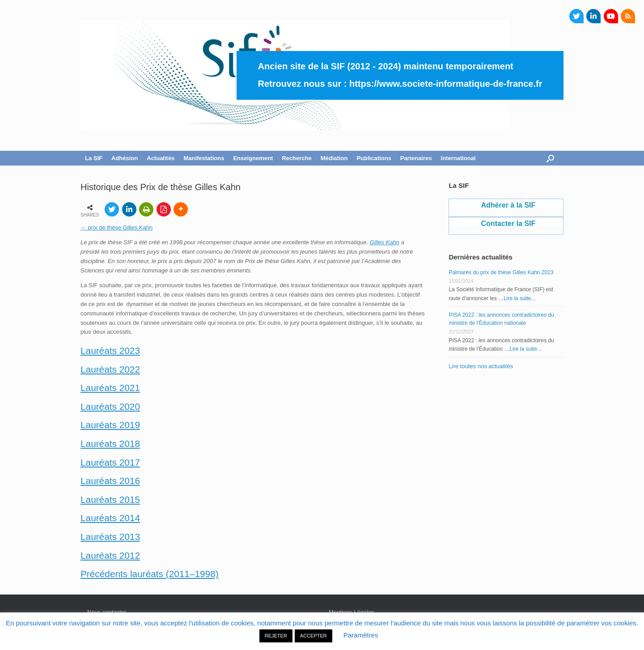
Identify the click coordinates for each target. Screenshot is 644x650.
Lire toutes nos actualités (481, 366)
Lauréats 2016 (110, 481)
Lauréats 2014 (110, 518)
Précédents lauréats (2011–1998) (150, 574)
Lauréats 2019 (110, 425)
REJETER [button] (276, 636)
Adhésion (125, 158)
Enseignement (253, 158)
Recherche (297, 158)
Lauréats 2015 (110, 499)
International (458, 158)
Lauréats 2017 (110, 462)
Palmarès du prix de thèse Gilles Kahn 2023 (501, 272)
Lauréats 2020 (110, 406)
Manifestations (204, 158)
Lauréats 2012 (110, 555)
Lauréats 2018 (110, 444)
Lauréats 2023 (110, 350)
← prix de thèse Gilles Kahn (117, 227)
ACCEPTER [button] (314, 636)
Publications (374, 158)
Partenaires (416, 158)
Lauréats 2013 (110, 537)
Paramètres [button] (361, 635)
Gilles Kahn (385, 242)
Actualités (161, 158)
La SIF (94, 158)
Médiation (334, 158)
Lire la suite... (519, 298)
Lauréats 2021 (110, 388)
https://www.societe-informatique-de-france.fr (446, 84)
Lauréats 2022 (110, 369)
